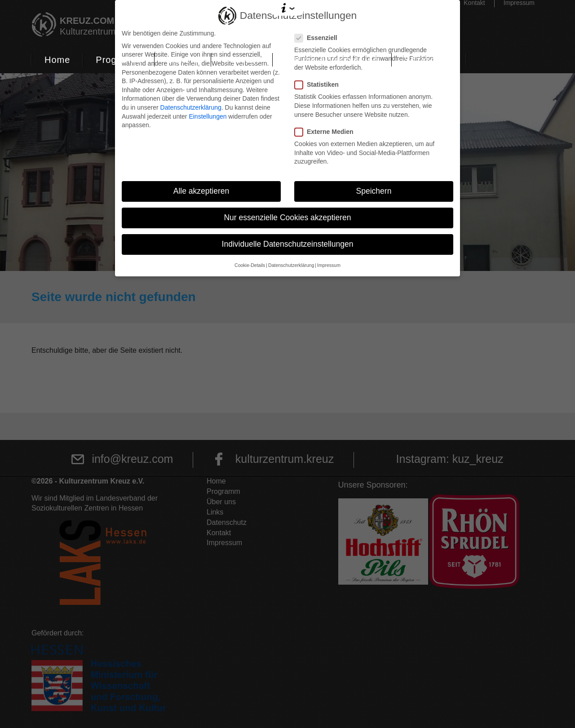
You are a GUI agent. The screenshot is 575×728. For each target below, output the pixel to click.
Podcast (241, 60)
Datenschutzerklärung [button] (291, 265)
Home (57, 60)
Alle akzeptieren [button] (201, 191)
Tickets (183, 60)
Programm (118, 60)
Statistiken (319, 85)
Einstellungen (208, 116)
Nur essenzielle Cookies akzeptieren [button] (287, 218)
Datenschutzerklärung (191, 107)
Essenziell (319, 38)
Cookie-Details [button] (250, 265)
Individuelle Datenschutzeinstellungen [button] (288, 244)
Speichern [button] (374, 191)
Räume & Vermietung (332, 60)
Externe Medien (327, 132)
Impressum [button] (329, 265)
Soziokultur (429, 60)
